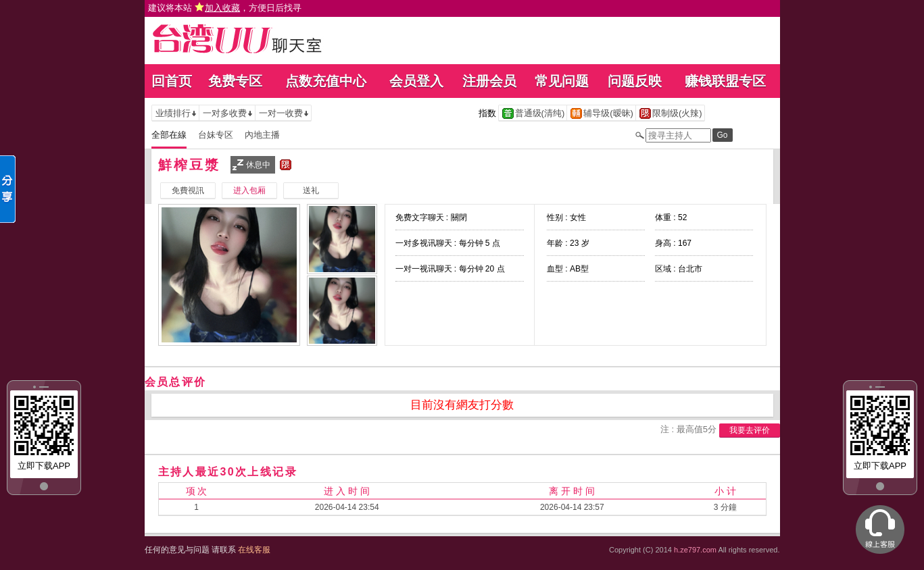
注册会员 (489, 81)
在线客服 (254, 550)
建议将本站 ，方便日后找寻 (225, 8)
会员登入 (416, 81)
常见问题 (562, 81)
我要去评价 (750, 430)
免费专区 (235, 81)
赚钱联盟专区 (725, 81)
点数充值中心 (326, 81)
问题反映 (635, 81)
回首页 (172, 81)
